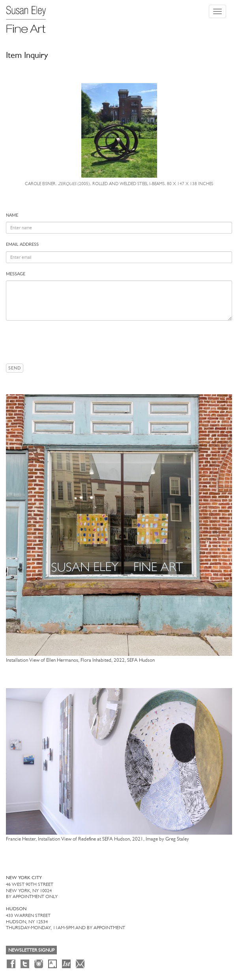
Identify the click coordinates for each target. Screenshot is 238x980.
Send (15, 368)
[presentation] (66, 342)
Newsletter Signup (31, 950)
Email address (22, 244)
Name (12, 215)
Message (16, 274)
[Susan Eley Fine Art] (30, 17)
